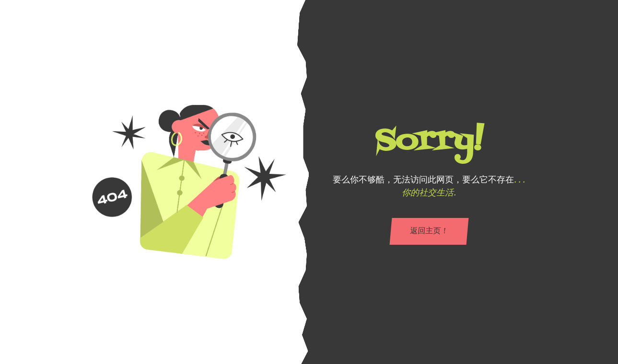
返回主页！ (429, 231)
